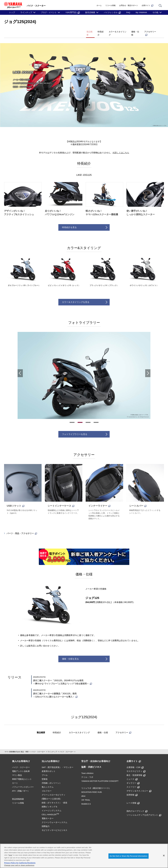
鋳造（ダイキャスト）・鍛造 (54, 798)
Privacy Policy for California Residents (20, 863)
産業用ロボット (49, 767)
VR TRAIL (86, 795)
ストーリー (133, 782)
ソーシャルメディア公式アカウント (144, 810)
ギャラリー (133, 778)
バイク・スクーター (38, 747)
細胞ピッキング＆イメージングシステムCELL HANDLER (52, 806)
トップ (12, 12)
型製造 (45, 774)
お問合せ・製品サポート (129, 5)
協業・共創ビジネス (91, 762)
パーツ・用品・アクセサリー (22, 529)
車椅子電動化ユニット (22, 774)
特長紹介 (87, 31)
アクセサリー (149, 31)
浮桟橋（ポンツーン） (52, 778)
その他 (155, 12)
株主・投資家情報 (136, 771)
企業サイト (147, 6)
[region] (84, 856)
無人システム (48, 782)
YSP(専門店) (73, 12)
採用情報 (132, 790)
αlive (83, 791)
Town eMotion (87, 769)
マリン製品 (17, 771)
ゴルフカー (47, 786)
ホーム (99, 5)
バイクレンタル (112, 12)
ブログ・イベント (49, 12)
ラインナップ (26, 12)
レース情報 (133, 798)
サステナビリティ (136, 767)
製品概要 (72, 31)
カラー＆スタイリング (108, 31)
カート (15, 778)
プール (45, 771)
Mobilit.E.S (86, 799)
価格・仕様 (130, 31)
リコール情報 (110, 5)
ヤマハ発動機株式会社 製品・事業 (17, 747)
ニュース (132, 774)
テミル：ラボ (87, 773)
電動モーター (48, 814)
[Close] (164, 856)
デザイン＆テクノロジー (139, 786)
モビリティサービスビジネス (54, 826)
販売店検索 (90, 12)
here (10, 855)
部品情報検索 (18, 794)
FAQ (128, 12)
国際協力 (46, 822)
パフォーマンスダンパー (23, 782)
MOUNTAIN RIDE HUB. (92, 787)
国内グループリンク (137, 806)
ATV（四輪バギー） (21, 786)
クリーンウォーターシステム (54, 818)
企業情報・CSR (135, 763)
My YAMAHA (141, 12)
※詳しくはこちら (121, 148)
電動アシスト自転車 (21, 767)
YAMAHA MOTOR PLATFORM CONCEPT (100, 776)
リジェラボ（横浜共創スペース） (96, 784)
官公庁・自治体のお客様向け (96, 757)
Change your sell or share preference (19, 865)
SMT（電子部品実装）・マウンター (58, 763)
